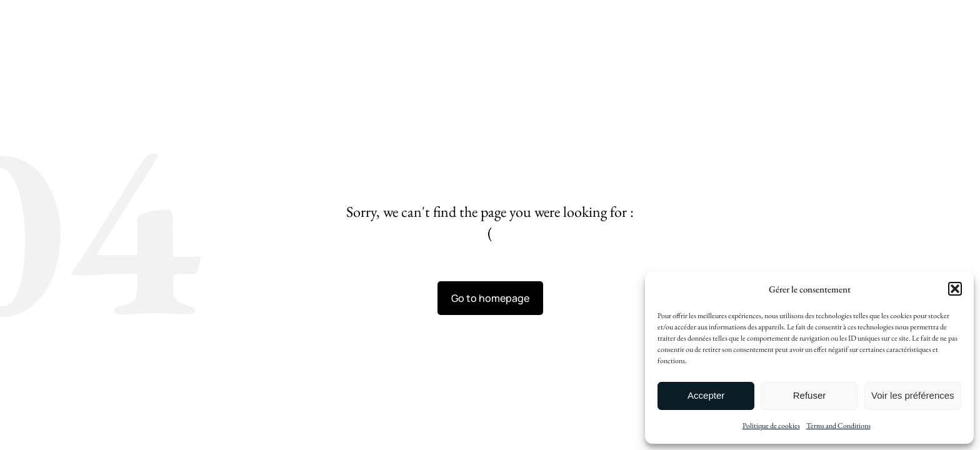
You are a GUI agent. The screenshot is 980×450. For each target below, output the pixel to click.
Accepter (706, 395)
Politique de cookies (771, 426)
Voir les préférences (913, 395)
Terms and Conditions (838, 426)
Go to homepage (490, 298)
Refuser (810, 395)
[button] (955, 289)
